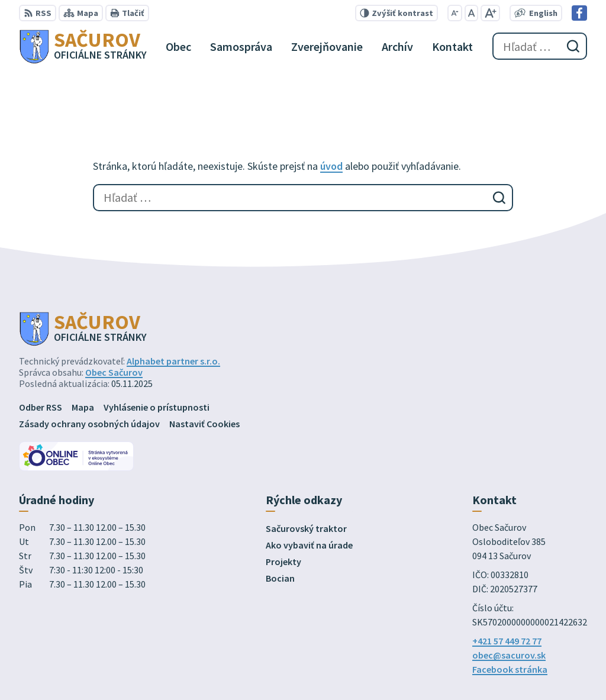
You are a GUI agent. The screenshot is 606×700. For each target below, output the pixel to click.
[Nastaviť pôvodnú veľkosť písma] (471, 13)
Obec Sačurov (114, 372)
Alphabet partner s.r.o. (173, 361)
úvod (331, 166)
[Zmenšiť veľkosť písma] (455, 13)
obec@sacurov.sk (509, 655)
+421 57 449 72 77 (507, 641)
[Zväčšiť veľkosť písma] (490, 13)
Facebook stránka (510, 669)
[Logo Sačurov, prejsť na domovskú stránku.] (83, 46)
